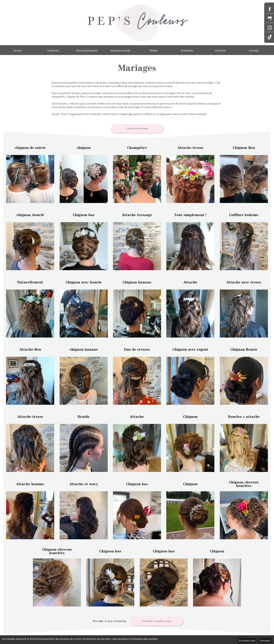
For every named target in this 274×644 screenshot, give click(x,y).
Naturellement (30, 281)
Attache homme (30, 483)
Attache (190, 281)
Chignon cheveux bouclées (244, 483)
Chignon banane (137, 281)
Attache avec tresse (244, 281)
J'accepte (265, 641)
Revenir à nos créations (110, 620)
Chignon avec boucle (84, 281)
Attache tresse (190, 147)
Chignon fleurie (244, 349)
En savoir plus (247, 641)
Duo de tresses (137, 349)
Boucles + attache (244, 416)
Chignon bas (84, 214)
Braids (84, 416)
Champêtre (137, 147)
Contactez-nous (137, 128)
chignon (84, 147)
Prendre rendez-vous (157, 620)
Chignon (190, 416)
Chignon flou (244, 147)
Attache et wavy (84, 483)
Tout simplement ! (190, 214)
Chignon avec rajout (190, 349)
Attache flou (30, 349)
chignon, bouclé (30, 214)
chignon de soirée (30, 147)
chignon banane (84, 349)
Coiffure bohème (244, 214)
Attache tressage (137, 214)
